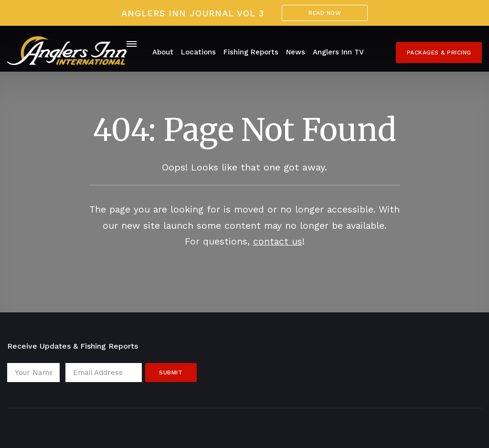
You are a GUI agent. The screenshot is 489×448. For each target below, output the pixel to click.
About (163, 52)
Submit (171, 373)
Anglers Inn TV (338, 52)
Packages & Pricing (439, 53)
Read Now (325, 13)
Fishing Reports (251, 52)
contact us (278, 241)
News (296, 52)
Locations (198, 52)
